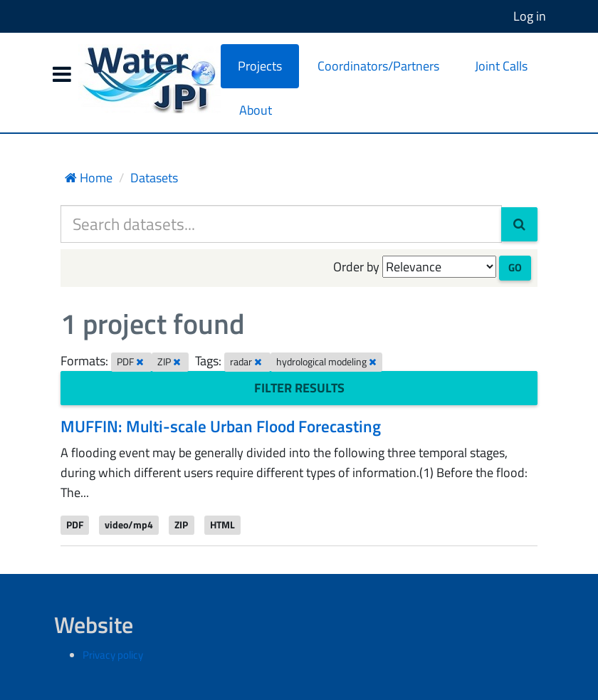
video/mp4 (129, 525)
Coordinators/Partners (378, 66)
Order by (356, 267)
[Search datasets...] (281, 224)
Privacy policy (113, 655)
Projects (260, 66)
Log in (530, 16)
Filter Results (299, 388)
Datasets (154, 178)
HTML (222, 525)
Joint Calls (501, 66)
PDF (75, 525)
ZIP (181, 525)
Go (515, 267)
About (256, 110)
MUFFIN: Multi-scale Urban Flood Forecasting (221, 426)
